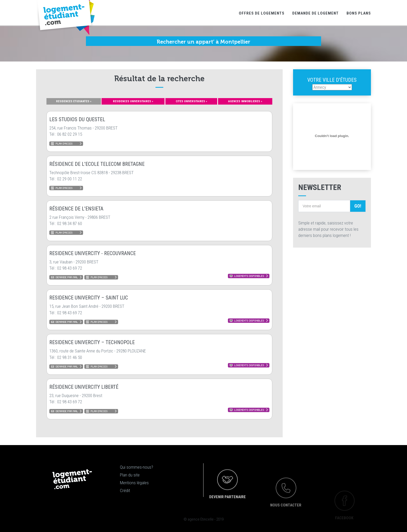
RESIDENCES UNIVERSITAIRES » (133, 101)
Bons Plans (359, 13)
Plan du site (130, 475)
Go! (358, 206)
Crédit (125, 490)
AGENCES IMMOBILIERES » (245, 101)
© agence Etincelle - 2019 (203, 519)
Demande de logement (316, 13)
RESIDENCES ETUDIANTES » (74, 101)
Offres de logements (262, 13)
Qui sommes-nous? (137, 467)
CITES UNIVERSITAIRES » (191, 101)
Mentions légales (134, 483)
